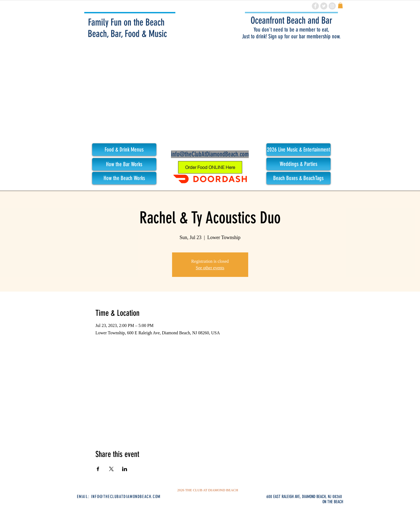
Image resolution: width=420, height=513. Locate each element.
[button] (298, 150)
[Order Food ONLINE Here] (210, 167)
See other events (210, 268)
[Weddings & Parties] (298, 164)
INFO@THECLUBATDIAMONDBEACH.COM (126, 497)
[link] (340, 5)
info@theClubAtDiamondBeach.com (210, 154)
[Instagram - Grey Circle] (332, 6)
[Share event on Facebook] (98, 469)
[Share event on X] (111, 469)
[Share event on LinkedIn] (125, 469)
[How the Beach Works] (124, 178)
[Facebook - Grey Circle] (315, 6)
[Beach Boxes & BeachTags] (298, 178)
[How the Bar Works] (124, 164)
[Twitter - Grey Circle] (324, 6)
